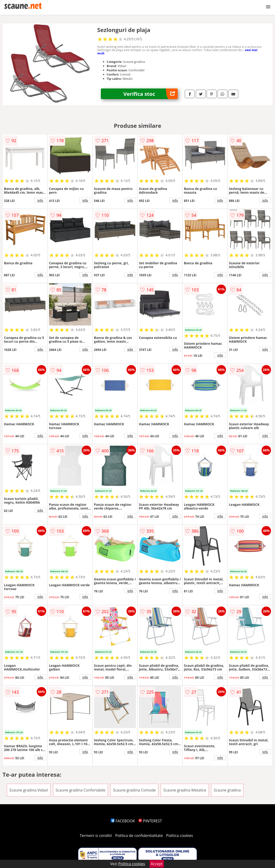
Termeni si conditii (96, 836)
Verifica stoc (150, 94)
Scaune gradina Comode (134, 790)
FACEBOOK (123, 821)
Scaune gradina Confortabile (80, 790)
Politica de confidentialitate (139, 836)
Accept (157, 864)
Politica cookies (180, 836)
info (40, 200)
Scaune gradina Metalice (185, 790)
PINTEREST (150, 821)
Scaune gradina (227, 790)
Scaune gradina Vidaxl (29, 790)
